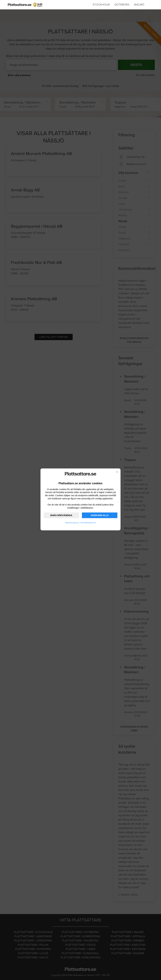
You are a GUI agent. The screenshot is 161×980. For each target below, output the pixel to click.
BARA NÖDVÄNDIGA (61, 515)
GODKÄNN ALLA (100, 515)
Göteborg (122, 5)
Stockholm (101, 5)
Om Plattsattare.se (88, 523)
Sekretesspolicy (72, 523)
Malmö (139, 5)
